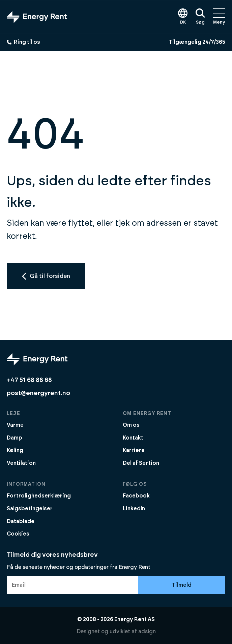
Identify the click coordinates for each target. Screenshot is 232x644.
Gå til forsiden (46, 276)
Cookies (18, 534)
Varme (15, 425)
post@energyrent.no (38, 393)
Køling (15, 450)
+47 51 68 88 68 (29, 380)
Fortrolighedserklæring (39, 496)
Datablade (21, 521)
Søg (200, 17)
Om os (131, 425)
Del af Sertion (141, 463)
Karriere (134, 450)
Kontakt (133, 438)
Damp (14, 438)
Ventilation (21, 463)
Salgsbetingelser (30, 509)
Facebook (136, 496)
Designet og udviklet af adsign (116, 632)
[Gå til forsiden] (37, 17)
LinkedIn (134, 509)
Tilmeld (182, 585)
